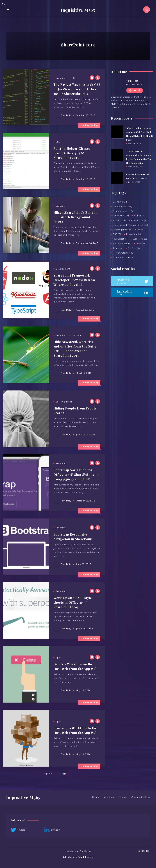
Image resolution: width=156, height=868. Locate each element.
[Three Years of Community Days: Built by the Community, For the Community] (117, 155)
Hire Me (123, 797)
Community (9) (139, 220)
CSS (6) (117, 234)
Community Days (141, 797)
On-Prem (77, 335)
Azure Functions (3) (123, 257)
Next (64, 774)
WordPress (85, 851)
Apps (58, 658)
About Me (109, 797)
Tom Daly (132, 81)
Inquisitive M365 (78, 10)
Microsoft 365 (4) (122, 243)
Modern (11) (119, 220)
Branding (61, 78)
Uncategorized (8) (123, 230)
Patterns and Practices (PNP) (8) (130, 225)
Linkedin (52, 830)
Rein (65, 857)
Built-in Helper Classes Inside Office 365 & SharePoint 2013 (72, 153)
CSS (74, 78)
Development (63, 269)
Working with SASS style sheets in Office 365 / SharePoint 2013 (73, 602)
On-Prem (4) (135, 248)
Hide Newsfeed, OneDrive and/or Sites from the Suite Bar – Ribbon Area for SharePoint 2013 (75, 348)
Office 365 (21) (121, 216)
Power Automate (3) (124, 253)
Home (96, 797)
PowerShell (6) (134, 234)
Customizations (64, 402)
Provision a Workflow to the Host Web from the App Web (75, 730)
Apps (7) (142, 230)
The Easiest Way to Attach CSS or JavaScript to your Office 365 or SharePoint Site (77, 89)
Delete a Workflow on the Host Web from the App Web (75, 666)
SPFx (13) (139, 216)
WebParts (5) (140, 239)
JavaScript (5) (120, 239)
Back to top (145, 851)
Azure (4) (118, 248)
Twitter (19, 830)
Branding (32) (120, 202)
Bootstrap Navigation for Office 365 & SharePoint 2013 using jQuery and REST (76, 474)
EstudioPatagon (86, 857)
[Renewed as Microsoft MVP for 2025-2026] (117, 178)
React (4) (141, 243)
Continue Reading (89, 125)
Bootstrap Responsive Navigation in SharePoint (73, 537)
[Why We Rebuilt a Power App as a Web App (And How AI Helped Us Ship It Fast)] (117, 132)
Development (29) (122, 206)
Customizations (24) (124, 211)
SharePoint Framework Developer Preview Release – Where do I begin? (76, 280)
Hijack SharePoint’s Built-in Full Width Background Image (76, 217)
